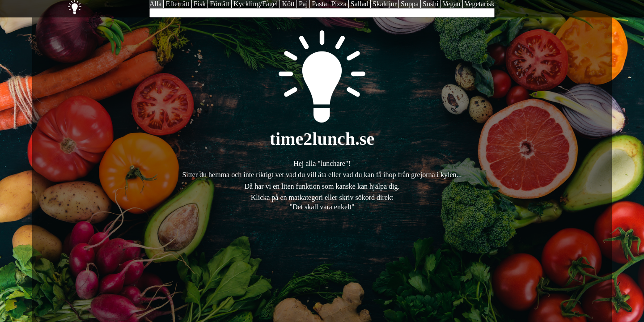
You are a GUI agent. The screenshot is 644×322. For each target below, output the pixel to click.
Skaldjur (385, 4)
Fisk (200, 4)
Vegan (452, 4)
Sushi (431, 4)
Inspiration (75, 7)
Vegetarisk (480, 4)
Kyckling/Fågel (256, 4)
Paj (303, 4)
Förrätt (220, 4)
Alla (156, 4)
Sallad (360, 4)
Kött (288, 4)
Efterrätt (177, 4)
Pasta (319, 4)
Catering (93, 7)
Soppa (410, 4)
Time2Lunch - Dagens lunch (57, 7)
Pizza (339, 4)
